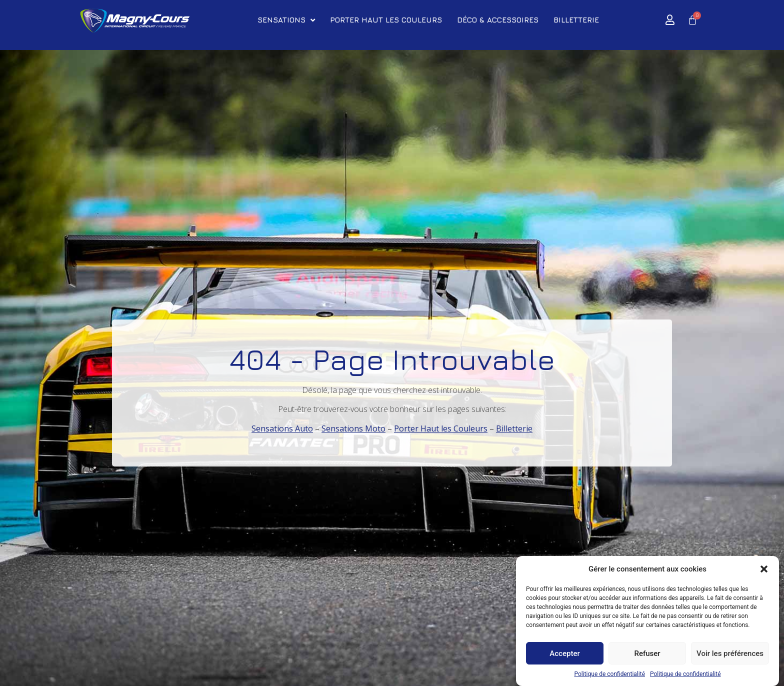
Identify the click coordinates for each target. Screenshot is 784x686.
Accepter (564, 653)
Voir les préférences (730, 653)
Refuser (647, 653)
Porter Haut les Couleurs (441, 428)
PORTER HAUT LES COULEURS (386, 20)
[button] (764, 569)
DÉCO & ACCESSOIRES (498, 20)
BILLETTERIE (576, 20)
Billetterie (514, 428)
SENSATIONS (286, 20)
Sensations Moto (353, 428)
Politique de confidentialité (609, 674)
